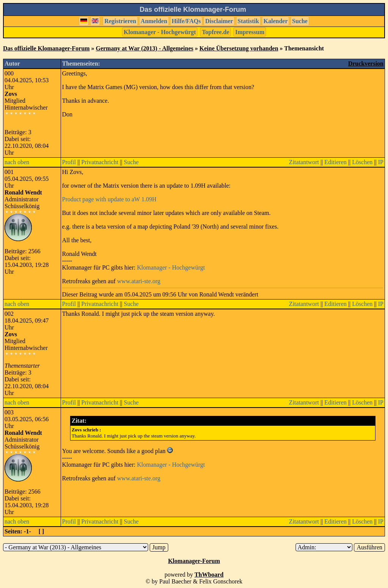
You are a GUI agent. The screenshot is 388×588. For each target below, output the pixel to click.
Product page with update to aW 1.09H (109, 199)
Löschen (362, 162)
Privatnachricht (100, 162)
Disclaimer (219, 21)
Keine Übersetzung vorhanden (239, 48)
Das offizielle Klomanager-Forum (46, 48)
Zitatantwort (304, 162)
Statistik (248, 21)
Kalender (275, 21)
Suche (300, 21)
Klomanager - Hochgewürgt (160, 32)
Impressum (250, 32)
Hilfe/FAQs (186, 21)
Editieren (336, 162)
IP (381, 162)
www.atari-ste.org (139, 281)
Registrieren (120, 21)
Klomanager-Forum (194, 561)
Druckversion (366, 64)
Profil (69, 162)
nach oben (17, 162)
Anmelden (154, 21)
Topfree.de (216, 32)
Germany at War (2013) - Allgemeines (145, 48)
